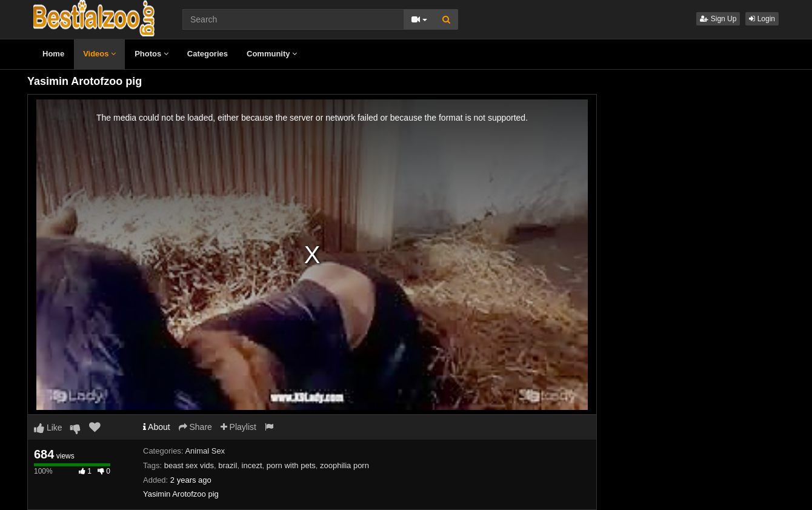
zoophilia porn (344, 465)
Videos (99, 54)
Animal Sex (205, 451)
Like (48, 428)
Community (272, 54)
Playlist (238, 427)
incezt (252, 465)
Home (53, 54)
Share (195, 427)
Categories (208, 54)
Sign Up (718, 19)
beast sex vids (189, 465)
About (157, 427)
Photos (151, 54)
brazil (228, 465)
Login (762, 19)
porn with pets (291, 465)
